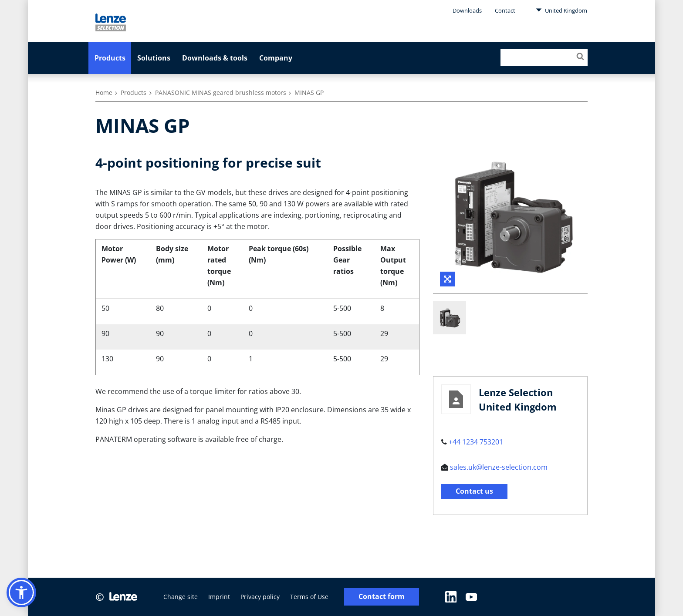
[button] (21, 592)
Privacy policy (260, 597)
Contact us (474, 491)
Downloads (467, 10)
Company (276, 58)
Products (110, 58)
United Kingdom (561, 10)
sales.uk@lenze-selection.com (499, 467)
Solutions (154, 58)
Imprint (219, 597)
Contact (505, 10)
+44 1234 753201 (476, 442)
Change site (181, 597)
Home (104, 93)
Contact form (382, 597)
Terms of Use (309, 597)
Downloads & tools (215, 58)
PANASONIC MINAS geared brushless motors (221, 93)
